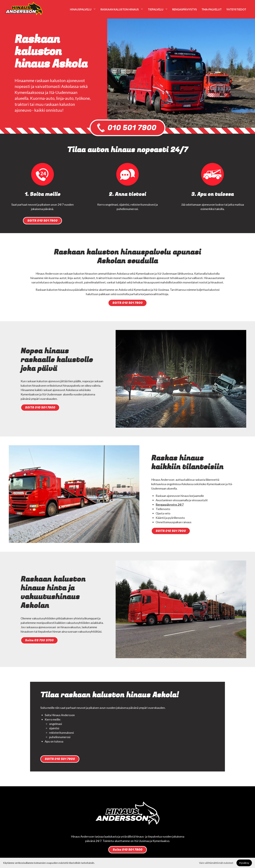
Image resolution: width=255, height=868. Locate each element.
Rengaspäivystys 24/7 (170, 504)
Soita (39, 640)
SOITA (42, 221)
